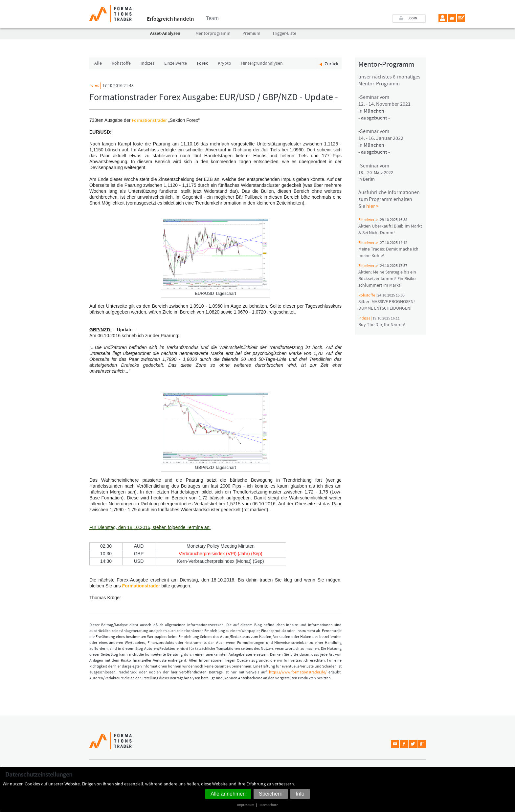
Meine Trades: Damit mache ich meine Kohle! (388, 250)
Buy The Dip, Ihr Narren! (382, 322)
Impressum (246, 805)
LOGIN (412, 18)
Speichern (271, 794)
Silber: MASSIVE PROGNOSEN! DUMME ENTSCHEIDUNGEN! (387, 302)
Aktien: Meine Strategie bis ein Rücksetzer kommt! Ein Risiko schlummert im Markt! (387, 276)
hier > (372, 206)
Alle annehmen (228, 794)
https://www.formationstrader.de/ (298, 672)
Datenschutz (268, 805)
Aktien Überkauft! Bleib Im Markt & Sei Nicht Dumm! (390, 227)
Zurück (331, 63)
